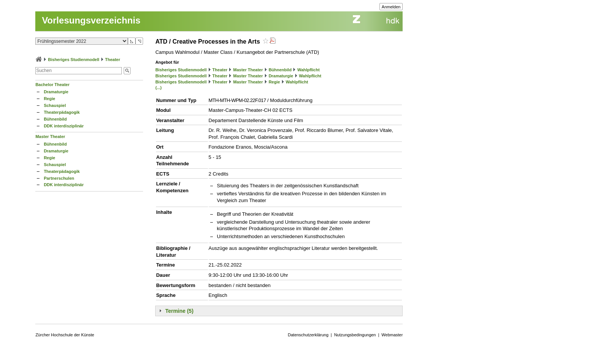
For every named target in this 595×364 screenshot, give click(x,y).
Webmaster (392, 335)
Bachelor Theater (52, 85)
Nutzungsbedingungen (355, 335)
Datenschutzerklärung (308, 335)
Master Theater (50, 136)
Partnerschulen (59, 178)
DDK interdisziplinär (64, 126)
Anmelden (391, 7)
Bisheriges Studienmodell (74, 60)
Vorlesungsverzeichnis (91, 20)
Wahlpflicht (309, 70)
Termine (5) (179, 311)
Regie (49, 99)
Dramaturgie (56, 92)
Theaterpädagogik (62, 112)
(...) (158, 88)
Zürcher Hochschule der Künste (65, 335)
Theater (113, 60)
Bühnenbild (55, 119)
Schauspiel (55, 105)
